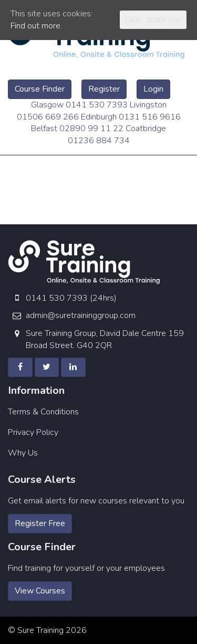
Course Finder (40, 89)
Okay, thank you (153, 19)
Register (104, 89)
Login (153, 89)
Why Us (23, 453)
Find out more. (36, 26)
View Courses (40, 591)
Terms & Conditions (43, 412)
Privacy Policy (33, 432)
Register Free (40, 523)
